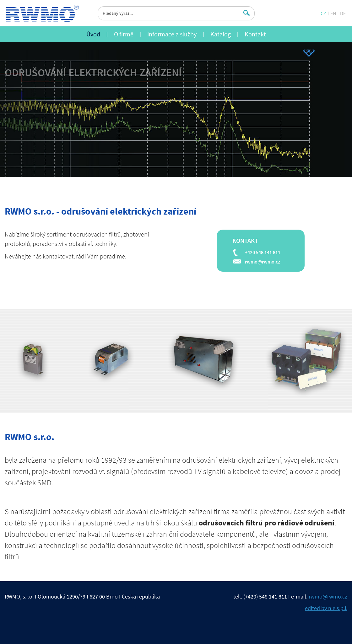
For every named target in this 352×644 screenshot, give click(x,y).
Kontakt (255, 34)
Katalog (221, 34)
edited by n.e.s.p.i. (326, 608)
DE (343, 13)
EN (333, 13)
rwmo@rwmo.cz (263, 262)
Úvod (93, 34)
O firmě (124, 34)
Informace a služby (172, 34)
